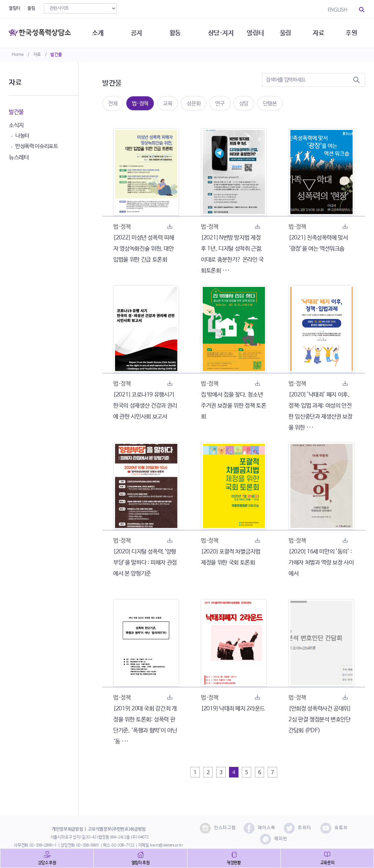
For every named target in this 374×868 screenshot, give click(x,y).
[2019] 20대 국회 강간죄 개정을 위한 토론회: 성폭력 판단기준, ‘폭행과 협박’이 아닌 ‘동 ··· (145, 725)
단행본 (270, 103)
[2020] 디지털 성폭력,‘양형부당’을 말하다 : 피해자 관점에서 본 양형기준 (145, 563)
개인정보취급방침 (67, 829)
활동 (175, 33)
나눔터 (22, 136)
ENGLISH (337, 10)
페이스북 (259, 828)
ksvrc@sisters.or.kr (166, 845)
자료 (37, 55)
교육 (167, 103)
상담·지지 (221, 33)
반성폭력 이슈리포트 (37, 146)
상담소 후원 (47, 863)
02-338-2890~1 (43, 845)
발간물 (56, 55)
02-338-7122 (123, 845)
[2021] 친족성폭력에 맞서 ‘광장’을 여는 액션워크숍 (318, 243)
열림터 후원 (141, 863)
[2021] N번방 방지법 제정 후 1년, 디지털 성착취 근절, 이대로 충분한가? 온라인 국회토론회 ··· (232, 254)
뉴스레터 (19, 158)
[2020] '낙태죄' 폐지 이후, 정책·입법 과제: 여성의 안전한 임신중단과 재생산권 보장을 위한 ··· (320, 411)
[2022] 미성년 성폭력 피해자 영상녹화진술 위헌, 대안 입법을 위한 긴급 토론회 (144, 249)
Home (18, 55)
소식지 (16, 125)
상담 (244, 103)
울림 (31, 8)
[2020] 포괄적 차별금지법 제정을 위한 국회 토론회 (231, 557)
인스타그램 (218, 828)
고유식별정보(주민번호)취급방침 (117, 829)
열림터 (15, 8)
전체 (113, 103)
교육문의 (327, 863)
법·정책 (140, 103)
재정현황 (234, 863)
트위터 (297, 828)
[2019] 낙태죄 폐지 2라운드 (233, 709)
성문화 (194, 103)
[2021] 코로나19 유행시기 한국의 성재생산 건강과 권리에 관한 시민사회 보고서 (145, 406)
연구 (220, 103)
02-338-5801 (88, 845)
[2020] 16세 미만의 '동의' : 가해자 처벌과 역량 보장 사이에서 (321, 563)
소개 (98, 33)
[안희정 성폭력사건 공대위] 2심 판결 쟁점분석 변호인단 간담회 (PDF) (320, 720)
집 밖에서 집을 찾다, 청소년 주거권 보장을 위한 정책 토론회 (233, 406)
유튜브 (334, 828)
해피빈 (274, 839)
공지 (136, 33)
